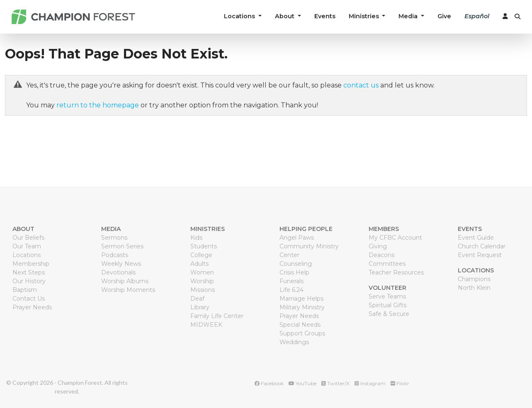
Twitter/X (335, 383)
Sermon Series (122, 246)
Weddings (294, 342)
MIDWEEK (206, 325)
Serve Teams (387, 296)
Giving (378, 246)
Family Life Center (217, 316)
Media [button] (409, 16)
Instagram (370, 383)
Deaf (197, 299)
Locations (27, 255)
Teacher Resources (396, 272)
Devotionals (118, 272)
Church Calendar (482, 246)
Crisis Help (294, 272)
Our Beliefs (28, 238)
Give (444, 16)
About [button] (285, 16)
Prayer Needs (32, 307)
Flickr (400, 383)
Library (200, 307)
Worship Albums (125, 281)
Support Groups (302, 333)
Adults (199, 264)
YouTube (302, 383)
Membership (31, 264)
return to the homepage (98, 105)
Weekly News (121, 264)
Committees (387, 264)
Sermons (114, 238)
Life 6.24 (292, 290)
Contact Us (29, 299)
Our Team (27, 246)
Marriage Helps (301, 299)
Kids (196, 238)
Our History (29, 281)
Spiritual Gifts (387, 305)
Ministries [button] (365, 16)
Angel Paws (297, 238)
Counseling (296, 264)
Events (325, 16)
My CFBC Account (395, 238)
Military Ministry (302, 307)
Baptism (25, 290)
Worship (202, 281)
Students (204, 246)
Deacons (381, 255)
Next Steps (29, 272)
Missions (203, 290)
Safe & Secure (389, 314)
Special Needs (300, 325)
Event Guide (476, 238)
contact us (361, 85)
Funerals (292, 281)
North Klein (474, 288)
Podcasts (115, 255)
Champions (474, 279)
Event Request (480, 255)
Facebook (269, 383)
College (201, 255)
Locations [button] (240, 16)
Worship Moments (128, 290)
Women (202, 272)
